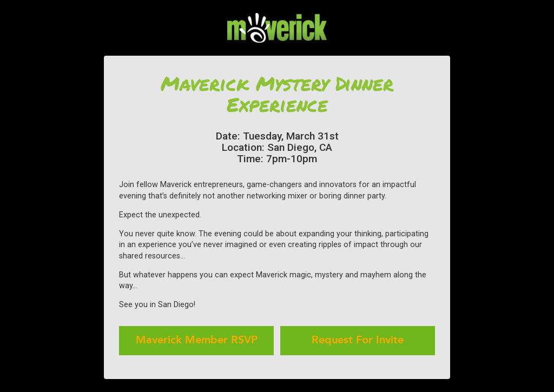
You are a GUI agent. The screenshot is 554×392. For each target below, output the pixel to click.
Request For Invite (358, 341)
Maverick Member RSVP (197, 341)
